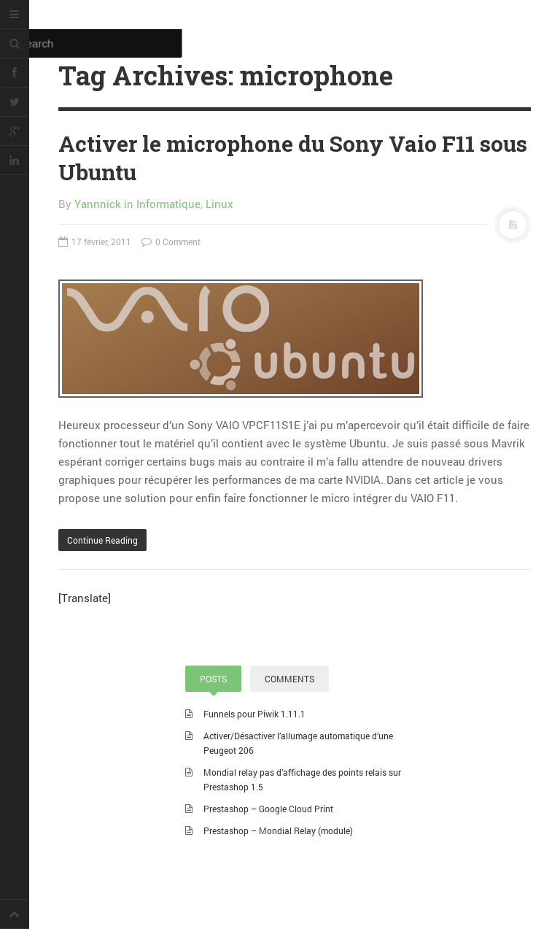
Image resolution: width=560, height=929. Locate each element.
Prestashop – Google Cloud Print (268, 809)
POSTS (213, 679)
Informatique (168, 204)
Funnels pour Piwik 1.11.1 (254, 714)
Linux (219, 204)
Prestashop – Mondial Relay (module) (278, 830)
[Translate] (85, 598)
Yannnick (98, 204)
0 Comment (171, 242)
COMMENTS (289, 679)
